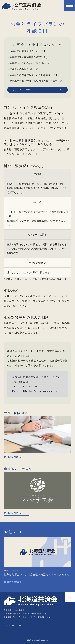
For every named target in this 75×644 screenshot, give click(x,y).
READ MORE (14, 457)
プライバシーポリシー (23, 90)
